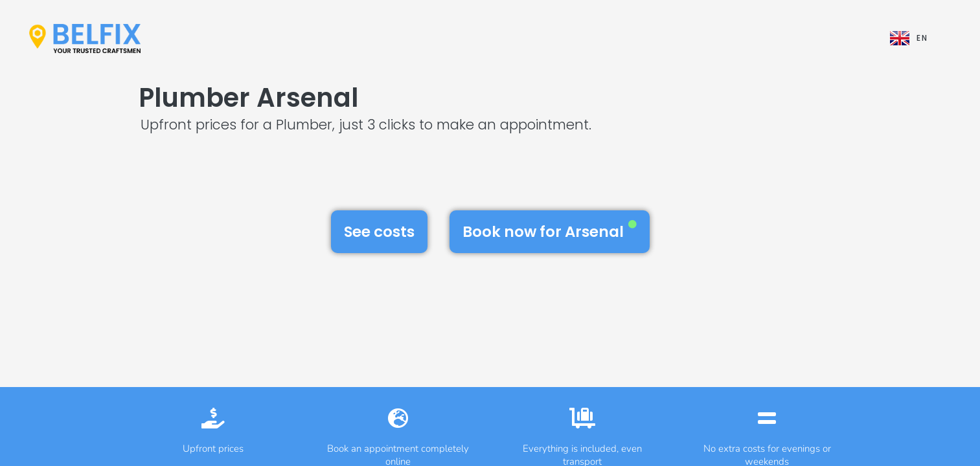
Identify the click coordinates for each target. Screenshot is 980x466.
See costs (379, 232)
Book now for (550, 231)
